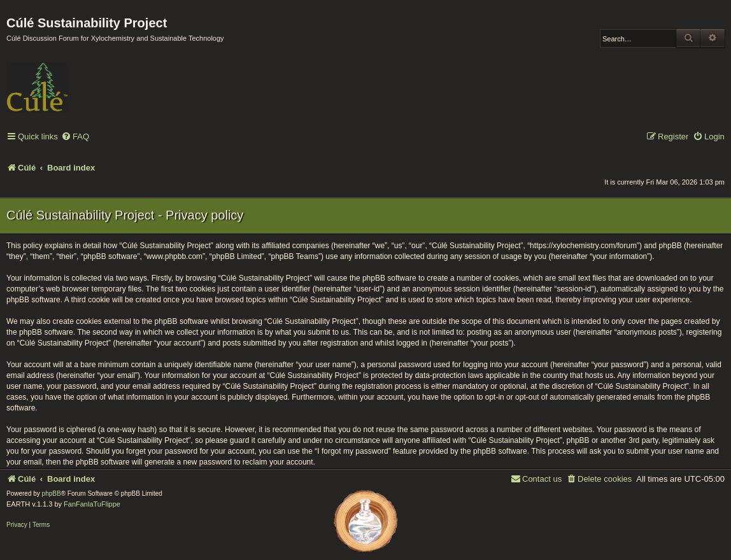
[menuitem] (75, 137)
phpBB (52, 493)
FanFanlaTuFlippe (92, 504)
